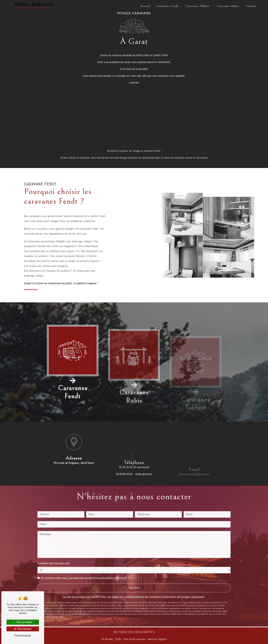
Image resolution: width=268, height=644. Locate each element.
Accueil (145, 6)
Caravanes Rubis (228, 6)
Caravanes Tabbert (198, 6)
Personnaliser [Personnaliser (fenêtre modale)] (23, 636)
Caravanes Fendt (167, 6)
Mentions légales (157, 639)
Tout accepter (23, 622)
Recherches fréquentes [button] (134, 632)
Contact (251, 6)
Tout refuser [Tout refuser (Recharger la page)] (23, 629)
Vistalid (109, 639)
